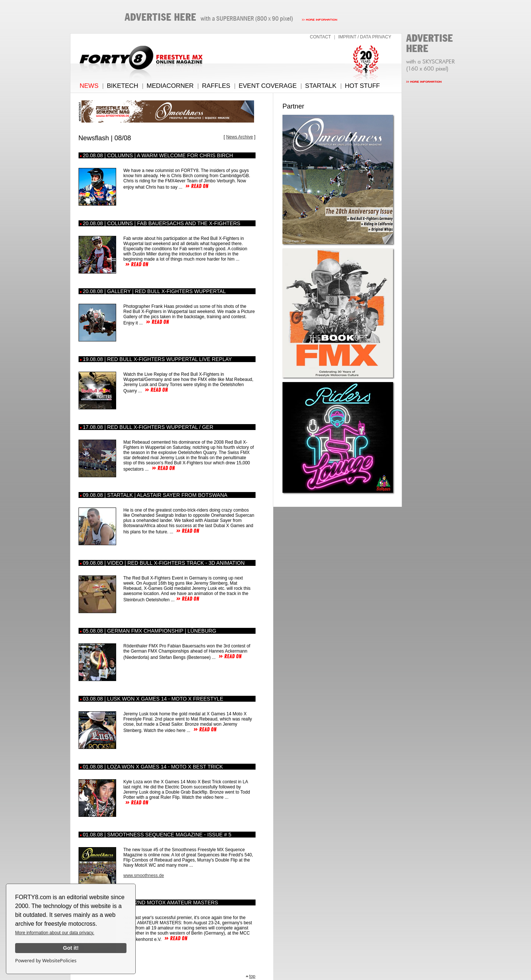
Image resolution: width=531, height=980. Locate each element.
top (250, 976)
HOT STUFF (362, 86)
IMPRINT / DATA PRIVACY (365, 37)
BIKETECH (123, 86)
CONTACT (320, 37)
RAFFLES (216, 86)
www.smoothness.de (144, 876)
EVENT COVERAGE (268, 86)
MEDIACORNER (170, 86)
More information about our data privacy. (55, 933)
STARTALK (321, 86)
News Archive (240, 137)
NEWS (89, 86)
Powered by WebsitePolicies (46, 960)
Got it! (71, 948)
